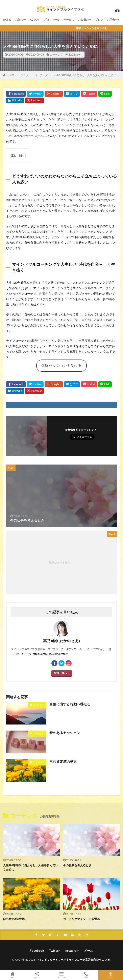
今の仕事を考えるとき (77, 865)
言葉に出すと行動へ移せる (70, 704)
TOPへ (111, 975)
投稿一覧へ (61, 673)
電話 (86, 975)
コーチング (56, 54)
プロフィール (52, 20)
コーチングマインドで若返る (81, 919)
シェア (37, 975)
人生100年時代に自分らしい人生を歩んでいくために (85, 75)
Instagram (72, 951)
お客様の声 (85, 20)
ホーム (12, 975)
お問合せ (112, 20)
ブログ (99, 20)
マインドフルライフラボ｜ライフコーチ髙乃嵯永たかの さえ (73, 960)
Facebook (37, 951)
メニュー (61, 975)
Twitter (54, 951)
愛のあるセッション (65, 733)
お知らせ (21, 20)
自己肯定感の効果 (63, 762)
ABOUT (35, 20)
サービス (69, 20)
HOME (7, 20)
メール (89, 951)
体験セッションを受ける (61, 365)
